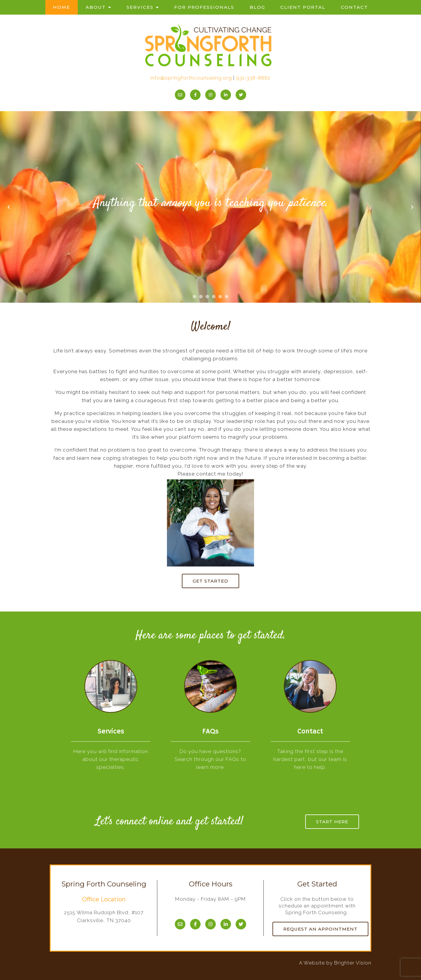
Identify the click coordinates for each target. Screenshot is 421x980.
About (96, 7)
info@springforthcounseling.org (191, 78)
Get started (210, 581)
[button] (194, 297)
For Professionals (204, 7)
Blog (257, 7)
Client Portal (303, 7)
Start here (332, 822)
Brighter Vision (353, 963)
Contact (354, 7)
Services (140, 7)
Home (62, 7)
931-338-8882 (253, 78)
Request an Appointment (320, 929)
